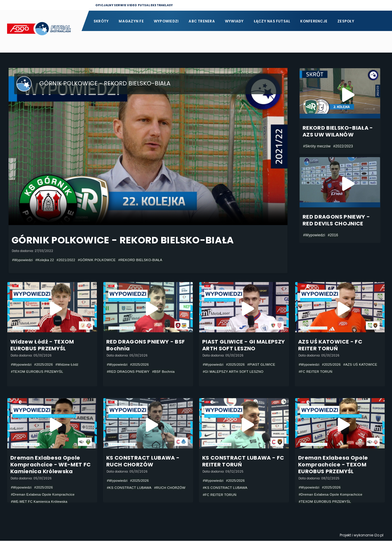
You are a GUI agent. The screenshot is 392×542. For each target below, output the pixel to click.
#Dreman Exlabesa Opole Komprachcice (45, 496)
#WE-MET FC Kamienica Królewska (41, 503)
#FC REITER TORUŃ (355, 372)
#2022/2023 (343, 146)
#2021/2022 (69, 260)
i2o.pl (379, 536)
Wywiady (234, 21)
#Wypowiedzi (23, 260)
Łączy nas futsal (272, 21)
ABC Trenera (202, 21)
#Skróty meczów (317, 146)
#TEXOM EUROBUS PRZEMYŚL (39, 372)
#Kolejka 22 (46, 260)
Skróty (101, 21)
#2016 (333, 235)
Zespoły (346, 21)
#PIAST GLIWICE (264, 365)
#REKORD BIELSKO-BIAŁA (148, 260)
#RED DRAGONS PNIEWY (129, 372)
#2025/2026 (45, 365)
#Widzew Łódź (70, 365)
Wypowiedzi (166, 21)
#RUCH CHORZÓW (124, 496)
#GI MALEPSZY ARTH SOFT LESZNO (235, 372)
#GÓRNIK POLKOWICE (102, 260)
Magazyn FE (131, 21)
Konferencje (314, 21)
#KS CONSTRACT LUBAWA (131, 489)
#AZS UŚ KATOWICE (317, 372)
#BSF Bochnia (167, 372)
